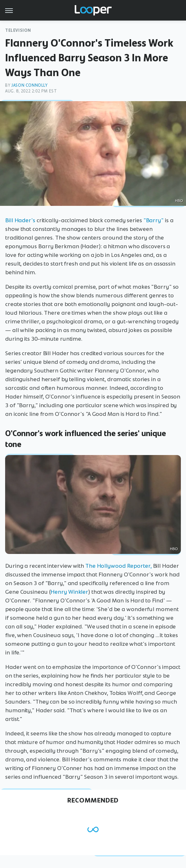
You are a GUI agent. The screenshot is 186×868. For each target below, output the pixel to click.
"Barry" (153, 220)
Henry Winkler (69, 592)
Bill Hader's (20, 220)
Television (18, 30)
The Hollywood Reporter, (118, 566)
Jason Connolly (29, 85)
